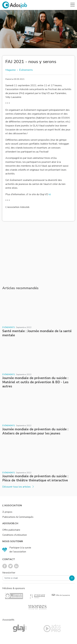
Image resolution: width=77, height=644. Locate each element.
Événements (26, 70)
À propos (7, 512)
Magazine (11, 70)
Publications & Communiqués (18, 517)
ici (50, 194)
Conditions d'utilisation (15, 535)
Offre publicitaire (11, 530)
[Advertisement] (38, 254)
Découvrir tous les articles (18, 487)
